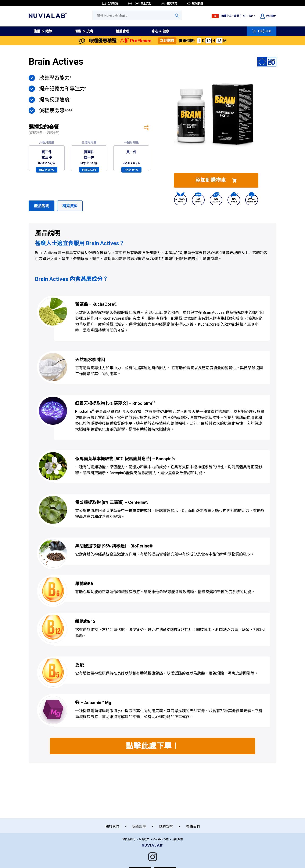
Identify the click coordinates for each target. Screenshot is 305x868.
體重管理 (122, 31)
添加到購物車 (216, 180)
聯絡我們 (193, 826)
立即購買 (167, 40)
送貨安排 (166, 826)
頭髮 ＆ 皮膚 (84, 31)
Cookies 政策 (161, 839)
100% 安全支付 (140, 3)
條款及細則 (129, 839)
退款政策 (178, 839)
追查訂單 (139, 826)
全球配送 (110, 3)
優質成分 (169, 3)
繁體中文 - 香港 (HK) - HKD (232, 16)
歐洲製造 (195, 3)
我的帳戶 (268, 16)
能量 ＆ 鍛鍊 (43, 31)
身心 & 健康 (160, 31)
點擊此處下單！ (152, 746)
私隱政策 (144, 839)
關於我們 (112, 826)
